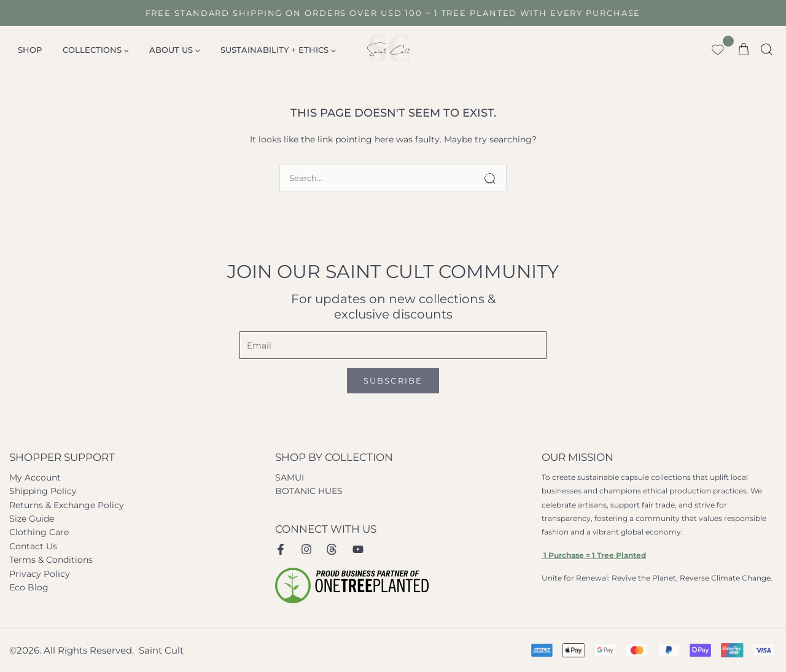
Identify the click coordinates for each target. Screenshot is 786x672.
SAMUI (290, 477)
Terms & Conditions (51, 560)
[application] (115, 50)
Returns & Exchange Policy (67, 505)
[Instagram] (306, 549)
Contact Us (33, 546)
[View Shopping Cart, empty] (744, 49)
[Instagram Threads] (332, 549)
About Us (158, 50)
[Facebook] (281, 549)
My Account (35, 477)
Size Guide (32, 519)
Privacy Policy (40, 574)
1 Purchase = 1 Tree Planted (594, 555)
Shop (27, 50)
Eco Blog (29, 587)
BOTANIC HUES (309, 491)
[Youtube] (358, 549)
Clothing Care (39, 532)
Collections (86, 50)
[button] (767, 48)
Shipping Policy (43, 491)
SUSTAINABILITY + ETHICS (255, 50)
